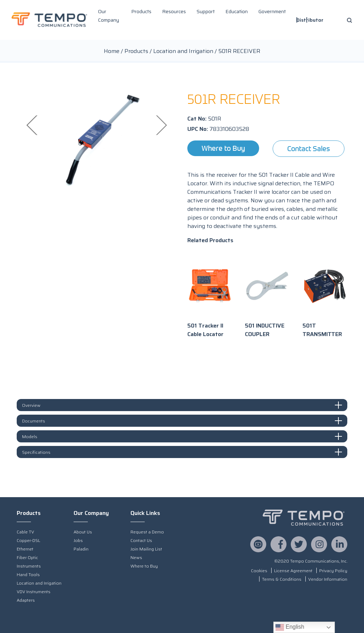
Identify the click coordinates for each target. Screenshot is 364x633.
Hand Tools (28, 575)
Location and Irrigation (183, 51)
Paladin (81, 549)
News (136, 557)
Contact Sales (309, 148)
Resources (174, 11)
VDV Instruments (34, 592)
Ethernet (25, 549)
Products (141, 11)
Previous (33, 125)
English (290, 627)
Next (161, 125)
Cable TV (25, 532)
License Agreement (293, 571)
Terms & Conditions (282, 579)
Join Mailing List (146, 549)
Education (237, 11)
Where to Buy (223, 148)
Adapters (26, 600)
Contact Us (141, 540)
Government (272, 11)
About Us (83, 532)
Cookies (259, 571)
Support (206, 11)
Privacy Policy (333, 571)
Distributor (310, 20)
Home (112, 51)
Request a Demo (147, 532)
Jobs (78, 540)
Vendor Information (328, 579)
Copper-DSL (28, 540)
